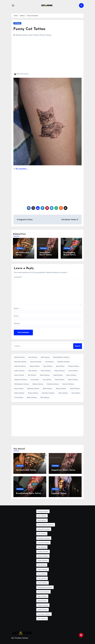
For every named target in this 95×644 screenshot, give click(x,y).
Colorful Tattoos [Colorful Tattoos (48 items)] (20, 366)
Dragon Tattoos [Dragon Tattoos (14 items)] (74, 366)
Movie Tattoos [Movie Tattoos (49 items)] (73, 379)
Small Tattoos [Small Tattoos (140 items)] (75, 388)
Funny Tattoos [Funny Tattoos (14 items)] (19, 375)
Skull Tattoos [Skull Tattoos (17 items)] (48, 388)
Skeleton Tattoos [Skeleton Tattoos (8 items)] (33, 388)
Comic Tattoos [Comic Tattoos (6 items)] (35, 366)
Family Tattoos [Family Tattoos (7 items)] (19, 370)
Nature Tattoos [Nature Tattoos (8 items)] (38, 384)
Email (16, 316)
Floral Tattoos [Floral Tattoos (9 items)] (46, 370)
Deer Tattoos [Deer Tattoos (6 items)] (48, 366)
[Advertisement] (48, 56)
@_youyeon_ (22, 169)
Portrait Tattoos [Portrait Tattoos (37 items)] (68, 384)
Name (17, 308)
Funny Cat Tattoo (30, 29)
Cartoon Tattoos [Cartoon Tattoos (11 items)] (36, 361)
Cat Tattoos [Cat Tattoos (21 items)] (49, 361)
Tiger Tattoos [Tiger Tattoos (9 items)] (63, 393)
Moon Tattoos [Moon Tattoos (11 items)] (60, 379)
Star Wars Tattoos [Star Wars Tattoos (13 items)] (48, 393)
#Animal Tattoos (22, 35)
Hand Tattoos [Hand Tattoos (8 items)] (58, 375)
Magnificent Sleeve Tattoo (63, 470)
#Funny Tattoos (45, 35)
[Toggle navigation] (13, 6)
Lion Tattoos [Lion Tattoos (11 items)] (47, 379)
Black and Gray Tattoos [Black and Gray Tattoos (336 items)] (61, 357)
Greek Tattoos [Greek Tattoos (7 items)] (45, 375)
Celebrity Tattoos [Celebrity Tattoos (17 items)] (63, 361)
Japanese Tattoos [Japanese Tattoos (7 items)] (21, 379)
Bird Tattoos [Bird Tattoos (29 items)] (45, 357)
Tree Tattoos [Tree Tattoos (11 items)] (19, 397)
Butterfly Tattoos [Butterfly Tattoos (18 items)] (20, 361)
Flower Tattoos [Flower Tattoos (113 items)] (60, 370)
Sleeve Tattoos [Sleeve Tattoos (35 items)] (61, 388)
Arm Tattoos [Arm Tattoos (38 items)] (33, 357)
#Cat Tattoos (34, 35)
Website (17, 323)
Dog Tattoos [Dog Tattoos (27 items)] (60, 366)
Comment (18, 277)
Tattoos (17, 23)
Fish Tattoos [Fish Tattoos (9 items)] (33, 370)
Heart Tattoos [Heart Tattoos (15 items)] (71, 375)
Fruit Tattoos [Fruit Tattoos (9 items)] (73, 370)
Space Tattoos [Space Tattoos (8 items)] (33, 393)
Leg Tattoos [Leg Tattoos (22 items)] (35, 379)
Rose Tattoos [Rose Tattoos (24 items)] (19, 388)
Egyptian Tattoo (59, 493)
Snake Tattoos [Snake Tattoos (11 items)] (19, 393)
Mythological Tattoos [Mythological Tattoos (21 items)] (22, 384)
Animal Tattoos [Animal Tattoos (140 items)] (20, 357)
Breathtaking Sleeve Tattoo (28, 493)
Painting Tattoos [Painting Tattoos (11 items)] (53, 384)
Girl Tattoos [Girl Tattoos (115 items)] (32, 375)
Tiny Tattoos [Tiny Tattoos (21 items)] (76, 393)
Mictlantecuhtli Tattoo (26, 470)
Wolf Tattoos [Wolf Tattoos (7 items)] (45, 397)
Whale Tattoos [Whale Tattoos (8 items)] (32, 397)
